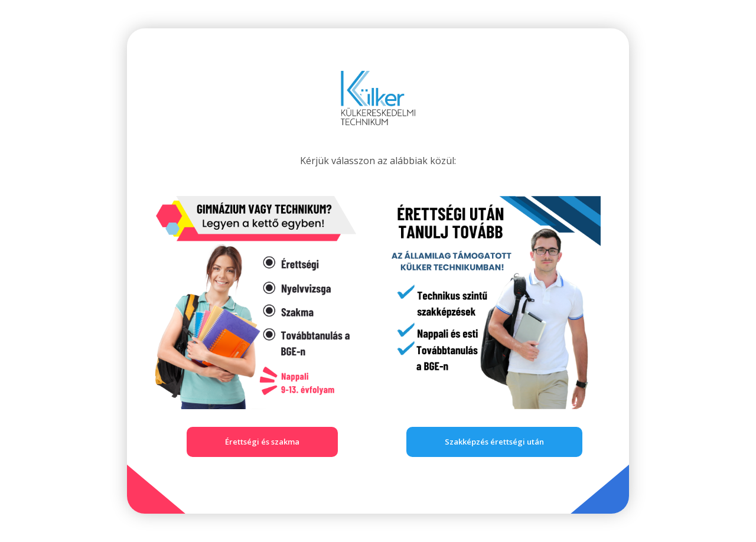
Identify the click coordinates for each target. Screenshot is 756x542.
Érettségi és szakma (262, 442)
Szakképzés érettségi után (494, 442)
